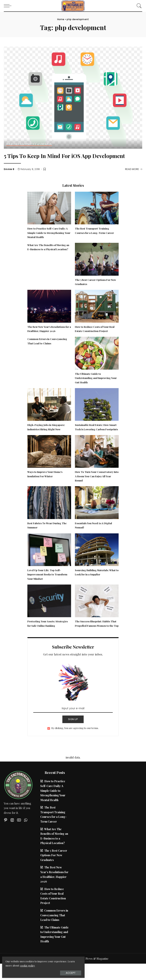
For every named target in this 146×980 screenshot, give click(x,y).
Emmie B (9, 177)
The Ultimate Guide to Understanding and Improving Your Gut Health (94, 386)
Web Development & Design (29, 144)
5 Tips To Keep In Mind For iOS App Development (56, 159)
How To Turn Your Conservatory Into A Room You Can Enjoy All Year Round (96, 488)
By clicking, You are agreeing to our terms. (75, 744)
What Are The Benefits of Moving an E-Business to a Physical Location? (48, 257)
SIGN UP (73, 736)
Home (61, 19)
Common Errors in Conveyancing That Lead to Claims (54, 931)
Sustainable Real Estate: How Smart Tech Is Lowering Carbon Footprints (95, 437)
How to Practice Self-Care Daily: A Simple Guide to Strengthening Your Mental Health (49, 240)
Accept (46, 972)
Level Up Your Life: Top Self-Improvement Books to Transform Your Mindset (49, 586)
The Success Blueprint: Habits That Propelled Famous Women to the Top (96, 638)
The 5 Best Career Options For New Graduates (54, 871)
